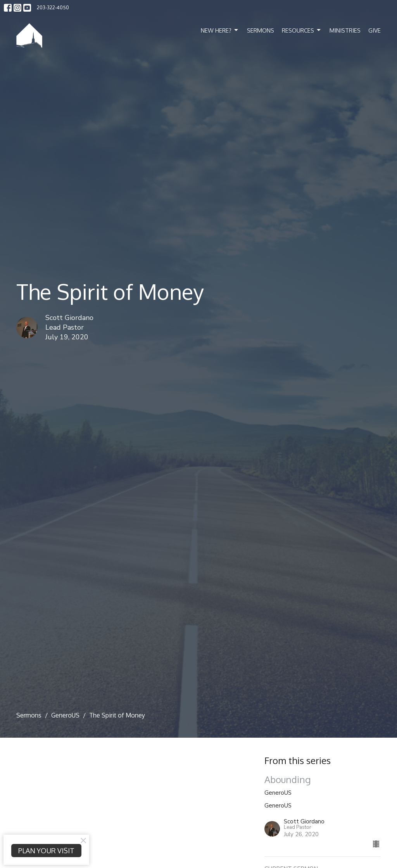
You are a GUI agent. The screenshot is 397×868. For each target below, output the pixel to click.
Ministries (345, 30)
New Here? (220, 30)
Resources (302, 30)
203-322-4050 (53, 7)
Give (375, 30)
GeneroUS (65, 715)
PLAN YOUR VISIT (46, 851)
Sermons (261, 30)
